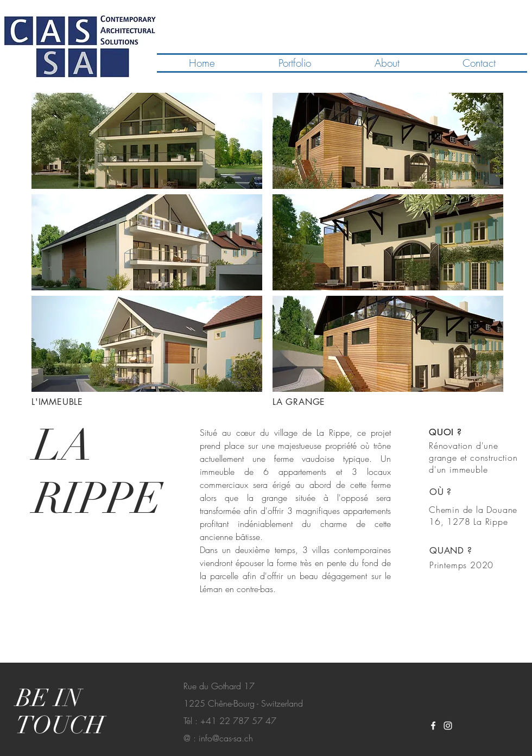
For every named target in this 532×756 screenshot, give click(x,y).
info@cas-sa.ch (226, 738)
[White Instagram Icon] (448, 726)
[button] (147, 141)
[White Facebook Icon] (433, 726)
